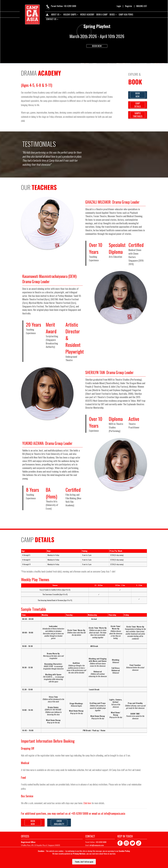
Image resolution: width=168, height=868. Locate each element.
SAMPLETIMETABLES (138, 115)
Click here (87, 803)
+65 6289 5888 (70, 6)
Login (119, 6)
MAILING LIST (142, 6)
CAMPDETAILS (138, 105)
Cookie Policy (124, 851)
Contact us (52, 19)
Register (129, 6)
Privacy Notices (79, 854)
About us (56, 15)
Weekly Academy (87, 15)
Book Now (97, 46)
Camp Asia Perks (126, 15)
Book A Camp (102, 15)
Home (47, 15)
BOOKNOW (138, 95)
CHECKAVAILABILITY (59, 822)
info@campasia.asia (115, 813)
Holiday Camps (71, 15)
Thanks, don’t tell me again (84, 862)
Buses (113, 15)
